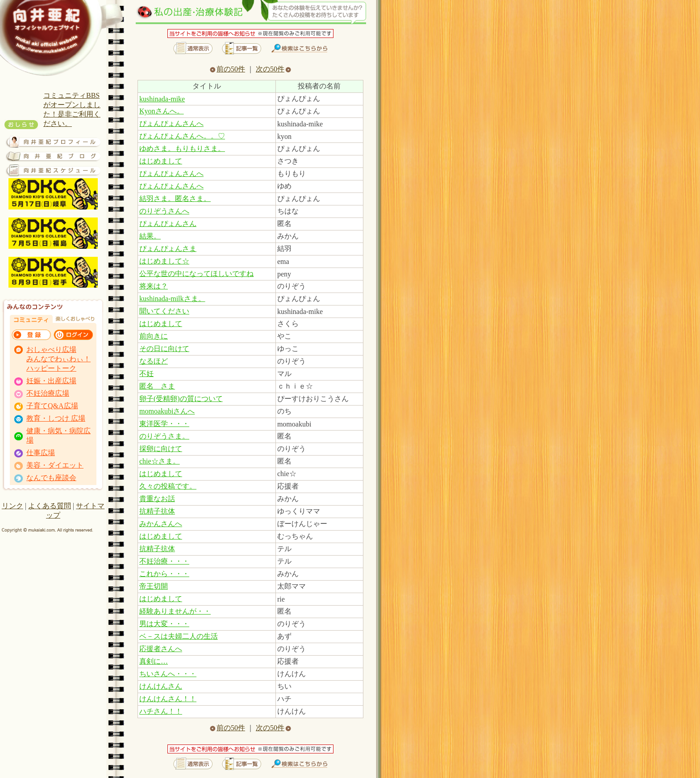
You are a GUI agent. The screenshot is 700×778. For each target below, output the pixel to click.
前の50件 (227, 69)
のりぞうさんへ (164, 211)
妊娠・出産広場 (51, 381)
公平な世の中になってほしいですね (196, 274)
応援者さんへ (161, 649)
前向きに (154, 336)
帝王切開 (154, 586)
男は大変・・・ (164, 624)
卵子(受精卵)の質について (181, 399)
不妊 (146, 374)
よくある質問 (50, 506)
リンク (12, 506)
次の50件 (273, 69)
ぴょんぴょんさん (168, 224)
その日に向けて (164, 349)
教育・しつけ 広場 (56, 418)
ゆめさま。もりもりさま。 (182, 148)
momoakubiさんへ (167, 411)
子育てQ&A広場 (52, 406)
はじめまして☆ (164, 261)
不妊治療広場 (48, 393)
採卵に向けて (161, 449)
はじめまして (161, 161)
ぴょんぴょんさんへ (171, 123)
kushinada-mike (162, 99)
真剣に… (154, 661)
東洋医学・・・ (164, 424)
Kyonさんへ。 (162, 111)
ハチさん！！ (161, 711)
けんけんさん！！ (168, 699)
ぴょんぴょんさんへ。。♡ (182, 136)
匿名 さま (157, 386)
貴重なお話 (157, 499)
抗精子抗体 (157, 511)
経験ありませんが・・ (175, 611)
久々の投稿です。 (168, 486)
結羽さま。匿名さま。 (175, 199)
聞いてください (164, 311)
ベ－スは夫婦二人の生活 (179, 636)
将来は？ (154, 286)
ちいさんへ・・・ (168, 674)
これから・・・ (164, 574)
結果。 (150, 236)
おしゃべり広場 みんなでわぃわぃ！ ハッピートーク (58, 359)
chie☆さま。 (160, 461)
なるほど (154, 361)
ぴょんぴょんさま (168, 249)
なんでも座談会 (51, 478)
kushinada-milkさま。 (172, 299)
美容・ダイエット (55, 465)
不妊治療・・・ (164, 561)
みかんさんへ (161, 524)
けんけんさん (161, 686)
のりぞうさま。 (164, 436)
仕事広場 (41, 453)
